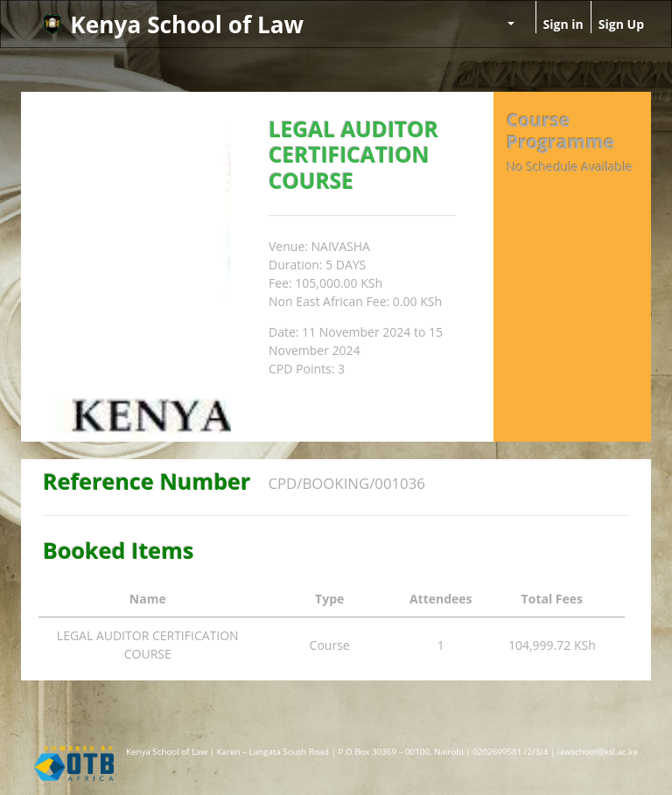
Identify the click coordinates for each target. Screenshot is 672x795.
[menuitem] (462, 15)
